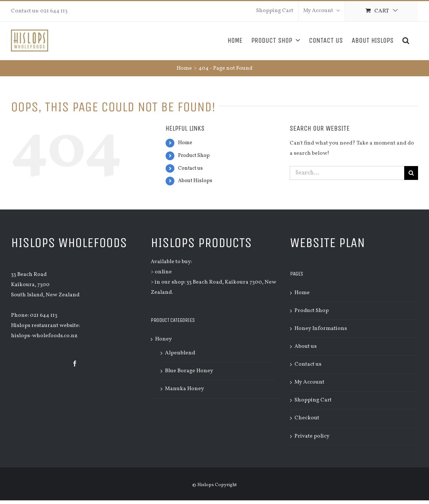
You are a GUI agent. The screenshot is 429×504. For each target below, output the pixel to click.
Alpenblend (180, 353)
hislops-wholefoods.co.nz (44, 336)
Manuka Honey (184, 389)
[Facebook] (75, 363)
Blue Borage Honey (189, 371)
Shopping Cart (313, 400)
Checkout (307, 418)
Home (185, 143)
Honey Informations (321, 329)
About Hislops (195, 181)
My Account (309, 382)
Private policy (312, 436)
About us (306, 347)
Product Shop (194, 156)
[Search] (406, 40)
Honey (163, 339)
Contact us (190, 168)
